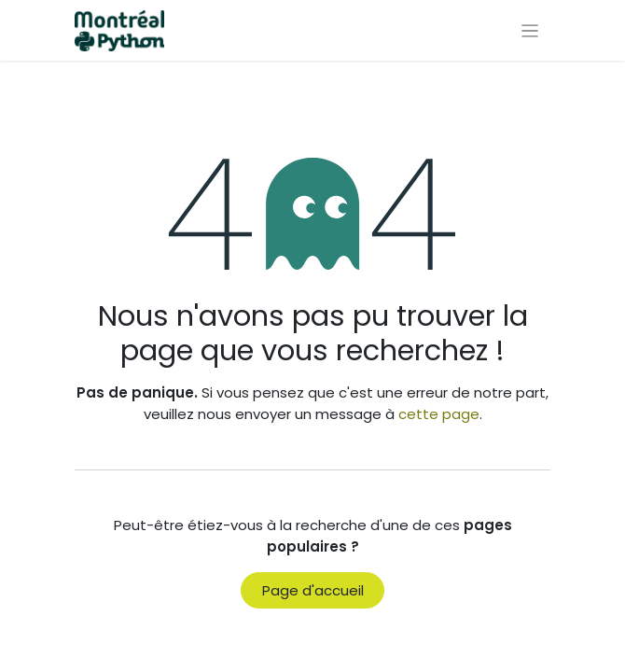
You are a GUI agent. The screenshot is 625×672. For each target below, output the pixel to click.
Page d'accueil (313, 590)
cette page (439, 414)
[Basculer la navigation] (530, 30)
